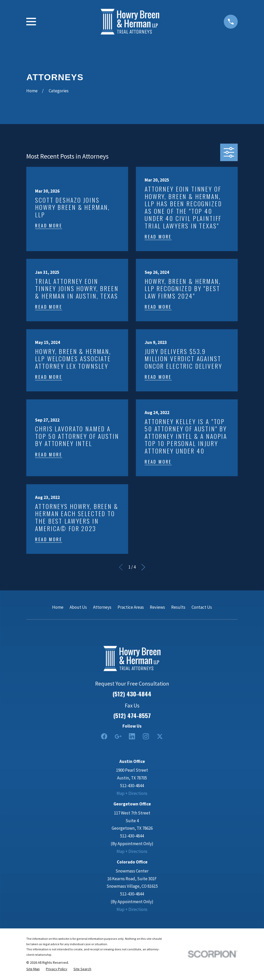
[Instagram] (146, 736)
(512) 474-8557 (132, 716)
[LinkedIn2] (132, 736)
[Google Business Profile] (118, 736)
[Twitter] (160, 736)
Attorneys (102, 607)
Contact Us (202, 607)
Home (58, 607)
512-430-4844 (132, 786)
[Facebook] (104, 736)
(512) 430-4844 (132, 694)
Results (178, 607)
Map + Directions (132, 793)
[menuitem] (33, 969)
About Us (78, 607)
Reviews (157, 607)
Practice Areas (131, 607)
